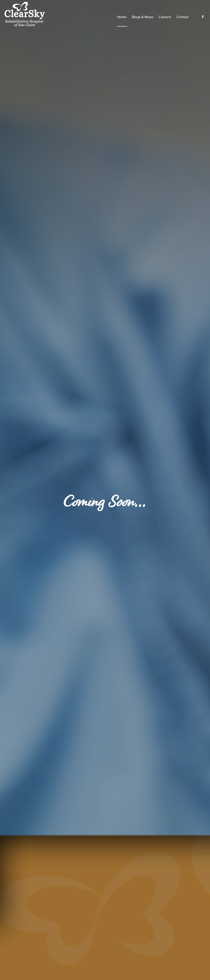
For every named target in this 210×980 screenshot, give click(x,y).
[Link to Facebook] (203, 17)
